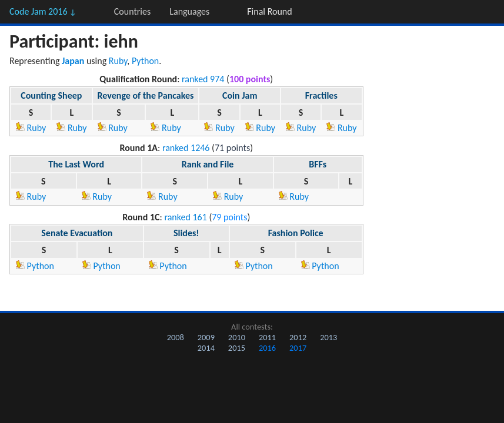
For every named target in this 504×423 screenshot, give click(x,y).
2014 (206, 348)
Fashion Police (296, 233)
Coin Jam (240, 95)
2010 (237, 337)
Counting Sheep (51, 95)
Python (145, 61)
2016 (267, 348)
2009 (206, 337)
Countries (132, 11)
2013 (328, 337)
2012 (298, 337)
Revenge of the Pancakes (146, 95)
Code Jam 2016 (43, 11)
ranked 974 (203, 79)
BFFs (318, 164)
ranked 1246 (186, 148)
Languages (189, 11)
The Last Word (76, 164)
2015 (237, 348)
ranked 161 (185, 217)
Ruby (118, 61)
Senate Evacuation (77, 233)
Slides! (186, 233)
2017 (298, 348)
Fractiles (321, 95)
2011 (267, 337)
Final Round (269, 11)
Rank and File (208, 164)
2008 (176, 337)
